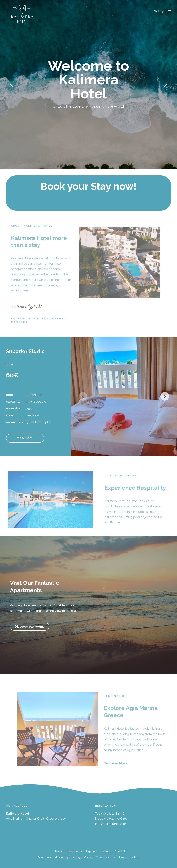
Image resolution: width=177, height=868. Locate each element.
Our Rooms (75, 851)
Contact (105, 851)
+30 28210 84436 (113, 814)
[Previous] (83, 396)
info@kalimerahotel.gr (111, 824)
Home (59, 851)
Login (160, 11)
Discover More (116, 763)
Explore (91, 851)
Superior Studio (25, 351)
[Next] (165, 396)
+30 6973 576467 (116, 819)
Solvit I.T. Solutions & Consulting (121, 857)
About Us (120, 851)
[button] (25, 438)
